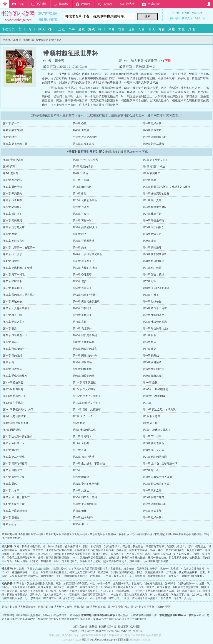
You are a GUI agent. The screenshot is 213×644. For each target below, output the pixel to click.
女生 (181, 29)
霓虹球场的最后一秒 (188, 591)
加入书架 (137, 61)
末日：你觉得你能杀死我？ (72, 576)
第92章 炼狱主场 (82, 362)
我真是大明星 (195, 550)
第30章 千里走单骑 (153, 221)
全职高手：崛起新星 (65, 587)
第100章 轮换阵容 (13, 383)
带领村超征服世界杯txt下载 (90, 607)
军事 (72, 29)
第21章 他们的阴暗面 (155, 457)
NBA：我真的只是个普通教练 (89, 558)
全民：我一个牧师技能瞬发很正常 (97, 96)
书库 (21, 4)
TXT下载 (165, 61)
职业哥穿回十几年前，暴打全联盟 (32, 587)
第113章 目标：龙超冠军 (87, 410)
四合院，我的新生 (133, 546)
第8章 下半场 (80, 173)
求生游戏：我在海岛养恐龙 (147, 583)
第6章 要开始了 (151, 423)
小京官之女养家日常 (193, 569)
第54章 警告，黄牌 (153, 275)
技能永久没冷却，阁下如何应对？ (172, 554)
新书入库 (187, 18)
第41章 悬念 (80, 248)
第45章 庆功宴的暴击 (155, 254)
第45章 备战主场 (152, 130)
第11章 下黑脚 (81, 180)
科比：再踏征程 (159, 595)
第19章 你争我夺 (12, 200)
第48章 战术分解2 (153, 123)
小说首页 (8, 29)
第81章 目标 (149, 335)
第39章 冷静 (149, 241)
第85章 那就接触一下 (15, 349)
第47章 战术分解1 (13, 130)
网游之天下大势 (180, 595)
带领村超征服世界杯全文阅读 (55, 607)
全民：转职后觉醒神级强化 (54, 558)
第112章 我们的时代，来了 (18, 410)
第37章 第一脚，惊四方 (16, 497)
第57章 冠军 (149, 281)
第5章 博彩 (79, 423)
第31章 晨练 (10, 484)
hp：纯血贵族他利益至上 (137, 96)
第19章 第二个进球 (14, 457)
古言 (121, 29)
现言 (131, 29)
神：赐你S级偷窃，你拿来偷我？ (62, 546)
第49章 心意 (80, 123)
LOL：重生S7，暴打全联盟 (154, 587)
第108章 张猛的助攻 (154, 396)
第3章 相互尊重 (151, 416)
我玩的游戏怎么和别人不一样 (76, 598)
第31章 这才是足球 (14, 227)
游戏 (92, 29)
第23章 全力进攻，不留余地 (89, 464)
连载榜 (108, 4)
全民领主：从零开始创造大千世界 (75, 92)
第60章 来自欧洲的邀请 (156, 288)
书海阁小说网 (18, 14)
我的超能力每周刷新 (111, 92)
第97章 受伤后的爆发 (15, 376)
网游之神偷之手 (89, 587)
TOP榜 (176, 13)
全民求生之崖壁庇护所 (186, 587)
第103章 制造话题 (13, 389)
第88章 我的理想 (12, 356)
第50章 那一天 (146, 67)
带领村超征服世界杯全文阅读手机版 (67, 534)
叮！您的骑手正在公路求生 (41, 598)
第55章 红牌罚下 (12, 281)
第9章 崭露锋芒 (151, 173)
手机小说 (197, 13)
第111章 (147, 403)
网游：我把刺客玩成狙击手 (141, 88)
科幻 (102, 29)
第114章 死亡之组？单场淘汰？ (161, 410)
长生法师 (19, 569)
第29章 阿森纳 (81, 477)
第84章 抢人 (149, 342)
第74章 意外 (80, 322)
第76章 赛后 (10, 329)
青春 (161, 29)
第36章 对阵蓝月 (152, 234)
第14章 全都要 (81, 443)
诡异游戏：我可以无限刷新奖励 (116, 572)
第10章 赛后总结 (12, 180)
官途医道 (116, 569)
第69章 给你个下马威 (155, 308)
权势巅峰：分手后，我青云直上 (108, 576)
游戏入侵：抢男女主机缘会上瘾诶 (136, 550)
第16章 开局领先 (12, 194)
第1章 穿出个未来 (13, 160)
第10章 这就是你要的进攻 (18, 437)
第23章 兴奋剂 (81, 207)
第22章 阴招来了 (12, 207)
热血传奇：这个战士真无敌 (176, 598)
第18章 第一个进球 (153, 450)
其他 (191, 29)
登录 (208, 4)
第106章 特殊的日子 (14, 396)
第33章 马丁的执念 (153, 227)
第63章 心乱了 (151, 295)
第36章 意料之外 (152, 491)
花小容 (59, 61)
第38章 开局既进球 (84, 241)
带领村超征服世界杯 (16, 615)
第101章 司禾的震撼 (84, 383)
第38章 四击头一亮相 (85, 497)
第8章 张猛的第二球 (84, 430)
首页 (5, 4)
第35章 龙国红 (81, 491)
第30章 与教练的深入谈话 (157, 477)
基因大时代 (47, 576)
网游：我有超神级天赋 (107, 88)
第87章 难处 (149, 349)
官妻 (202, 572)
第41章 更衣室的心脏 (15, 144)
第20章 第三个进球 (84, 457)
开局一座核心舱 (157, 558)
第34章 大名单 (11, 491)
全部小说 (200, 18)
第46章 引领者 (81, 130)
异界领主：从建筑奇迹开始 (178, 92)
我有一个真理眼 (169, 569)
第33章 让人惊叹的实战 (156, 484)
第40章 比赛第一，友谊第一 (19, 248)
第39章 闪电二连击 (153, 144)
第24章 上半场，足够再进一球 (160, 464)
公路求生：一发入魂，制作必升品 (130, 554)
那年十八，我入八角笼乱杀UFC (48, 595)
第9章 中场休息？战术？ (157, 430)
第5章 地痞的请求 (83, 167)
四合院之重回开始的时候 (21, 558)
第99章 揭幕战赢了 (153, 376)
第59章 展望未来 (82, 288)
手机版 (74, 631)
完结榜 (130, 4)
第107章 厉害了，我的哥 (87, 396)
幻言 (141, 29)
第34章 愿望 (10, 234)
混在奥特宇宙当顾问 (63, 105)
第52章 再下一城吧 (14, 275)
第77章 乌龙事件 (82, 329)
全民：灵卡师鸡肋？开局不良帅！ (73, 561)
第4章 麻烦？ (11, 167)
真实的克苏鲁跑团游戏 (104, 100)
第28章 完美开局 (12, 221)
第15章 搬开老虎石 (153, 443)
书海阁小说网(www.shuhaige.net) (100, 640)
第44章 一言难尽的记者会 (87, 254)
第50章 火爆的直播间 (85, 268)
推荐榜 (63, 4)
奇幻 (32, 29)
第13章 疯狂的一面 (14, 443)
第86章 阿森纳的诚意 (85, 349)
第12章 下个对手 (152, 437)
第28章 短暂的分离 (14, 477)
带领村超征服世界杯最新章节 (19, 607)
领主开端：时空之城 (107, 598)
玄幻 (22, 29)
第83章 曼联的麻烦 (84, 342)
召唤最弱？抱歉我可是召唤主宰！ (89, 595)
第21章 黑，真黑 (152, 200)
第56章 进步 (80, 281)
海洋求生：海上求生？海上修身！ (32, 554)
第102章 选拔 (150, 383)
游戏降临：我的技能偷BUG (181, 583)
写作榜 (186, 13)
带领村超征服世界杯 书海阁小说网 (151, 607)
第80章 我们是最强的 (85, 335)
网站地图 (123, 640)
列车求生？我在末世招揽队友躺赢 (33, 583)
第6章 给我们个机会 (154, 167)
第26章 (77, 470)
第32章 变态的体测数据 (86, 484)
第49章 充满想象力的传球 (18, 268)
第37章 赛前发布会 (14, 241)
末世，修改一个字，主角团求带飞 (109, 583)
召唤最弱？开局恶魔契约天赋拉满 (94, 550)
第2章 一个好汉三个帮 (86, 160)
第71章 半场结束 (82, 315)
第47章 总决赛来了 (84, 261)
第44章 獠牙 (10, 137)
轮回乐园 (25, 550)
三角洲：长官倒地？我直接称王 (140, 598)
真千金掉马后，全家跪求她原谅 (148, 576)
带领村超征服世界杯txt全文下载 (126, 152)
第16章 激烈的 (11, 450)
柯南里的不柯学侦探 (134, 100)
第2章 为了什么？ (83, 416)
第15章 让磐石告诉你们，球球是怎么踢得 (166, 187)
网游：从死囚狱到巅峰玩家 (71, 583)
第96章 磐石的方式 (153, 369)
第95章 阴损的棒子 (84, 369)
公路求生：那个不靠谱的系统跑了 (78, 591)
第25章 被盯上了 (12, 214)
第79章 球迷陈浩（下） (16, 335)
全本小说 (126, 631)
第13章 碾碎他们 (12, 187)
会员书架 (138, 631)
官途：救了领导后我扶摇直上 (50, 572)
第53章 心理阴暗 (82, 275)
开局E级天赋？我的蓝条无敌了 (118, 587)
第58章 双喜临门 (12, 288)
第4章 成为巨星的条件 (16, 423)
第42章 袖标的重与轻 (155, 137)
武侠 (42, 29)
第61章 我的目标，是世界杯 (19, 295)
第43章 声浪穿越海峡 (85, 137)
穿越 (171, 29)
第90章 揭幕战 (151, 356)
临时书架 (135, 627)
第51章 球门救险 (152, 268)
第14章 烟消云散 (82, 187)
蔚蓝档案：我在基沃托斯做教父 (99, 105)
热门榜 (41, 4)
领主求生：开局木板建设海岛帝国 (52, 550)
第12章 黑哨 (149, 180)
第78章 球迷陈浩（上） (156, 329)
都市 (52, 29)
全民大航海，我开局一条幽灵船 (33, 561)
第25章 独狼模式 (12, 470)
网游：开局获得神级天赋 (72, 100)
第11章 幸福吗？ (82, 437)
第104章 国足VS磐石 (85, 389)
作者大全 (101, 631)
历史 (62, 29)
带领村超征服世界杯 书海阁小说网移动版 (178, 534)
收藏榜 (86, 4)
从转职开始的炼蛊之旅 (169, 96)
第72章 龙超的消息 (153, 315)
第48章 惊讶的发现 (153, 261)
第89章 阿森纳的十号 (85, 356)
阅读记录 (154, 4)
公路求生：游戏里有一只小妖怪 (38, 591)
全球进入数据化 (159, 100)
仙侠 (151, 29)
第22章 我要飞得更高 (15, 464)
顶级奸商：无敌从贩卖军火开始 (72, 554)
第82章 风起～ (11, 342)
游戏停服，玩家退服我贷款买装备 (149, 561)
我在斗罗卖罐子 (178, 558)
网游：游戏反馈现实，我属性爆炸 (47, 569)
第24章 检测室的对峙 (155, 207)
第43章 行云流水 (12, 254)
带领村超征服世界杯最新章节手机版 (23, 534)
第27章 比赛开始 (152, 214)
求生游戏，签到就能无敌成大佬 (129, 595)
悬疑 (82, 29)
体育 (111, 29)
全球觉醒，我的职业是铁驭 (181, 572)
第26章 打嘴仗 (81, 214)
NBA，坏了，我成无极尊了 (116, 591)
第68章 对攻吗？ (82, 308)
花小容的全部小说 (142, 534)
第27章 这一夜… (152, 470)
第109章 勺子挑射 (13, 403)
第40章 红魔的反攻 (84, 144)
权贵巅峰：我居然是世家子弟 (140, 569)
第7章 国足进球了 (13, 430)
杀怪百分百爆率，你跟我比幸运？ (165, 546)
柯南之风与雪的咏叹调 (82, 572)
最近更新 (175, 18)
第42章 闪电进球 (152, 248)
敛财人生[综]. (101, 554)
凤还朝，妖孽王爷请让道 (142, 92)
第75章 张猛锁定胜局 (155, 322)
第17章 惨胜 (80, 194)
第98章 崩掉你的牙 (84, 376)
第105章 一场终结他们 (155, 389)
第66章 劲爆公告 (152, 302)
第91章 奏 (9, 362)
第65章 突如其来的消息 (86, 302)
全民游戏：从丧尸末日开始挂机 (127, 558)
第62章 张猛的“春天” (85, 295)
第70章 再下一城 (12, 315)
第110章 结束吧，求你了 (87, 403)
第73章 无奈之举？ (14, 322)
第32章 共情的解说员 (85, 227)
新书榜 (112, 627)
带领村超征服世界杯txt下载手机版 (109, 534)
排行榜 (90, 631)
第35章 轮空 (80, 234)
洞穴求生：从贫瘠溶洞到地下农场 (154, 591)
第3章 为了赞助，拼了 (155, 160)
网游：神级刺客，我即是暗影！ (102, 546)
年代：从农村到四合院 (171, 550)
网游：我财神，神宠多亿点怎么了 (182, 88)
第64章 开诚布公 (12, 302)
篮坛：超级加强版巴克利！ (111, 561)
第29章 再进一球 (82, 221)
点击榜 (83, 627)
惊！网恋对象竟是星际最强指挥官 (88, 569)
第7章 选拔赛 (11, 173)
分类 (82, 631)
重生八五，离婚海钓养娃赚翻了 (187, 576)
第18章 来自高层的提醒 (156, 194)
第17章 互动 (80, 450)
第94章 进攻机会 (12, 369)
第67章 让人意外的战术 (16, 308)
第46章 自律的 (11, 261)
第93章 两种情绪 (152, 362)
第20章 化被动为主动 (85, 200)
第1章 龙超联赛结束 (14, 416)
